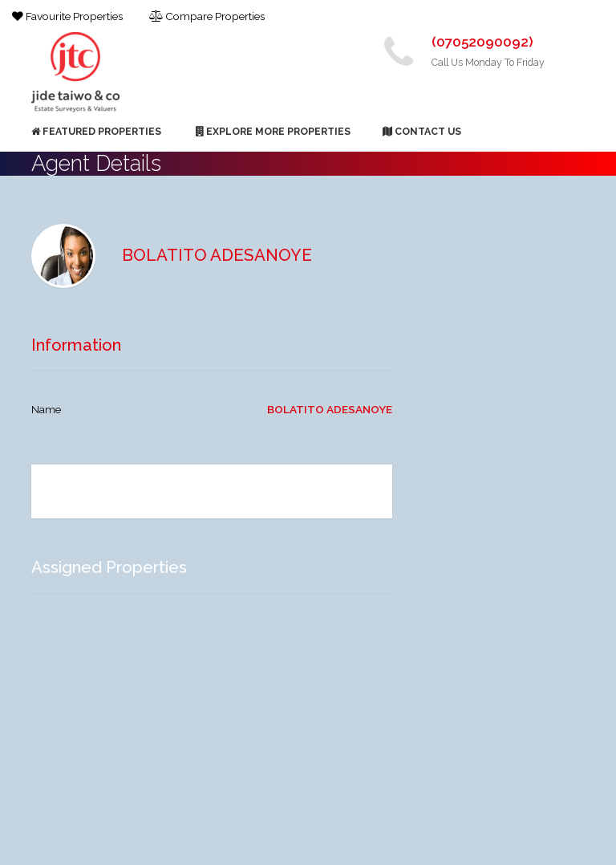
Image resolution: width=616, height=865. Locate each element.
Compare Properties (207, 16)
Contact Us (422, 131)
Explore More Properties (273, 131)
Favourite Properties (67, 16)
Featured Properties (96, 131)
